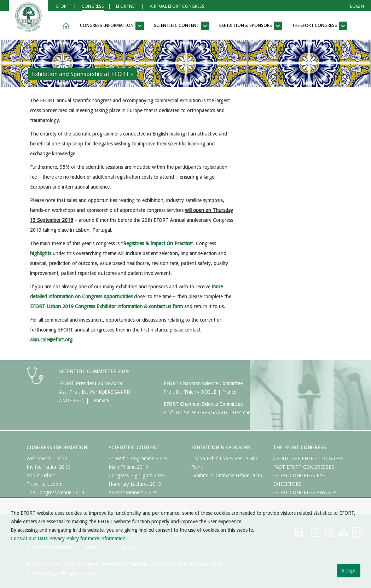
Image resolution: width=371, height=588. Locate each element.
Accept (349, 571)
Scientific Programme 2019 (138, 459)
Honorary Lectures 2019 (135, 484)
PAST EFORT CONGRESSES (304, 467)
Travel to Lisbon (44, 484)
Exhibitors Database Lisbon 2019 (227, 475)
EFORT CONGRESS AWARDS (305, 492)
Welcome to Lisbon (47, 459)
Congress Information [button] (112, 26)
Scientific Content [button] (182, 26)
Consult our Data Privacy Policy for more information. (69, 538)
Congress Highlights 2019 (137, 475)
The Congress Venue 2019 (55, 492)
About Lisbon (41, 475)
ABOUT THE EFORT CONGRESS (308, 459)
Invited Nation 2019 (48, 467)
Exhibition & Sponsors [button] (251, 26)
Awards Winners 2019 (132, 492)
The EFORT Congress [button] (320, 26)
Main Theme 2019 (128, 467)
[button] (65, 26)
